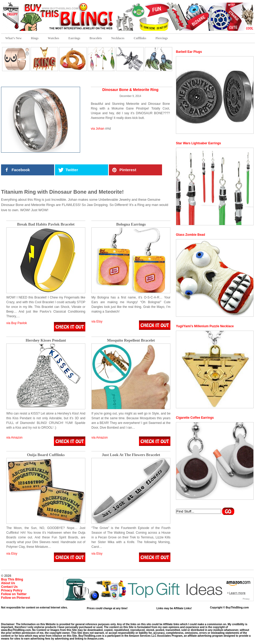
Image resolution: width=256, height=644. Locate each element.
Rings (35, 38)
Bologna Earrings (131, 224)
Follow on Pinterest (16, 598)
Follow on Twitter (14, 594)
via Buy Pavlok (17, 323)
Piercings (162, 38)
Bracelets (96, 38)
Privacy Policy (12, 590)
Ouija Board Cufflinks (46, 455)
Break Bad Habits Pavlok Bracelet (46, 224)
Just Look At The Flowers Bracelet (131, 455)
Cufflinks (140, 38)
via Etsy (97, 321)
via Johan (98, 129)
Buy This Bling (12, 579)
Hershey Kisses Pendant (46, 340)
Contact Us (9, 587)
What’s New (13, 38)
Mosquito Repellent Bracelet (131, 340)
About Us (8, 583)
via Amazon (14, 438)
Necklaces (118, 38)
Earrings (74, 38)
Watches (54, 38)
